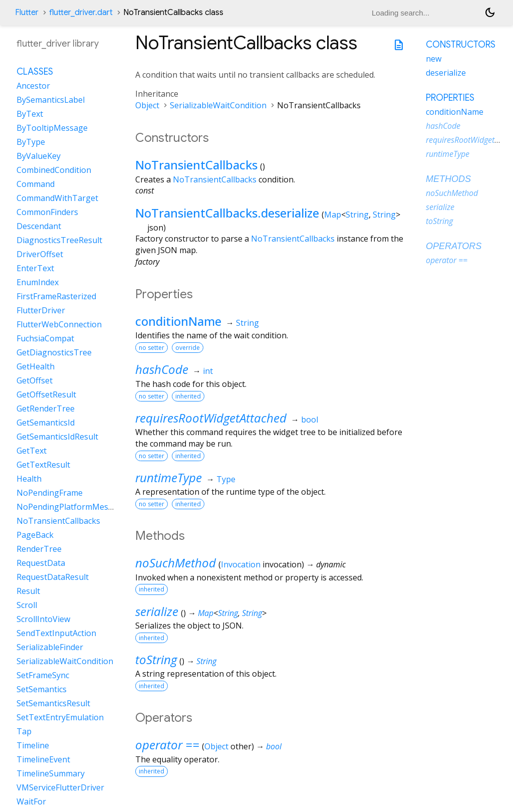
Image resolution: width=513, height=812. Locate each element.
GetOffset (35, 380)
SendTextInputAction (56, 633)
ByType (31, 142)
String (357, 215)
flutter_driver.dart (81, 13)
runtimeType (169, 477)
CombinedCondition (54, 170)
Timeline (33, 745)
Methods (448, 179)
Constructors (461, 45)
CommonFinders (47, 212)
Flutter (27, 13)
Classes (35, 72)
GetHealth (36, 366)
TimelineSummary (51, 773)
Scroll (27, 605)
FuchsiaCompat (45, 338)
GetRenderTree (46, 409)
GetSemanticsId (46, 423)
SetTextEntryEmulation (60, 717)
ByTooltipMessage (52, 128)
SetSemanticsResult (53, 703)
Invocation (241, 564)
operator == (167, 745)
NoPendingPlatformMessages (73, 507)
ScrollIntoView (43, 619)
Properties (450, 98)
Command (36, 184)
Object (147, 105)
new (434, 59)
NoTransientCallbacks (196, 165)
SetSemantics (42, 689)
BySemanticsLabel (51, 100)
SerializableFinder (50, 647)
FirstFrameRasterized (56, 296)
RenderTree (39, 549)
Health (29, 479)
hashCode (162, 369)
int (208, 371)
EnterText (35, 268)
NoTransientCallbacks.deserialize (227, 213)
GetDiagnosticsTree (54, 352)
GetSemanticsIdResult (57, 437)
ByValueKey (39, 156)
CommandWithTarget (57, 198)
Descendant (39, 226)
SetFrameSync (43, 675)
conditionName (178, 321)
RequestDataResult (53, 577)
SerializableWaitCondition (218, 105)
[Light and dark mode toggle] (490, 13)
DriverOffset (40, 254)
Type (226, 479)
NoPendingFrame (50, 493)
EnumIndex (38, 282)
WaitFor (31, 801)
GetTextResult (43, 465)
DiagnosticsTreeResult (59, 240)
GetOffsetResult (46, 394)
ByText (30, 114)
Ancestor (33, 86)
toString (156, 659)
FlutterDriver (41, 310)
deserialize (446, 73)
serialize (157, 611)
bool (310, 420)
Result (28, 591)
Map (333, 215)
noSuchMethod (176, 563)
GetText (32, 451)
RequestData (41, 563)
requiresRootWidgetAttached (211, 418)
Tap (24, 731)
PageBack (35, 535)
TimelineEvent (43, 759)
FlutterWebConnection (59, 324)
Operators (454, 246)
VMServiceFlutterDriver (60, 787)
